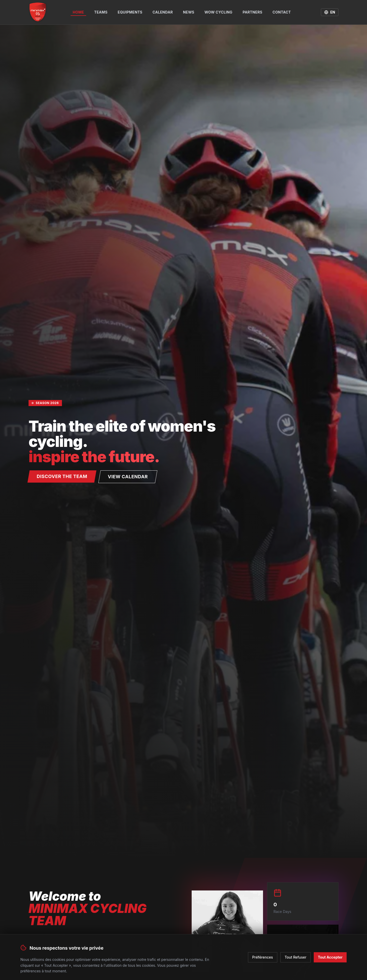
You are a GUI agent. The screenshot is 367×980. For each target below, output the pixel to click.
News (189, 12)
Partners (252, 12)
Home (78, 13)
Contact (282, 12)
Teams (101, 12)
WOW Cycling (218, 12)
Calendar (163, 12)
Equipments (130, 12)
